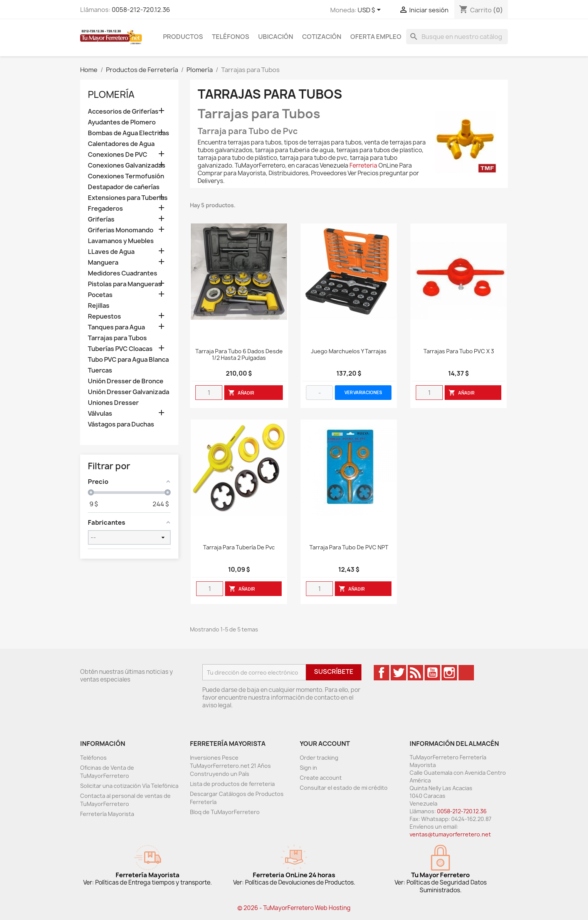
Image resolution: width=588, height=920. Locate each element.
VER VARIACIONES (363, 392)
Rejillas (99, 306)
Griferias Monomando (121, 230)
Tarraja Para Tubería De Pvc (239, 548)
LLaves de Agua (111, 252)
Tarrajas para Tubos (117, 338)
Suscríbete (334, 672)
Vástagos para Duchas (121, 424)
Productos (183, 37)
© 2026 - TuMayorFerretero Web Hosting (294, 908)
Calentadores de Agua (121, 144)
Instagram (449, 673)
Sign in (308, 768)
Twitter (398, 673)
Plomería (111, 94)
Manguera (103, 263)
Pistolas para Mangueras (125, 284)
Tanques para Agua (116, 327)
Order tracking (319, 758)
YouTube (432, 673)
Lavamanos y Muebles (121, 241)
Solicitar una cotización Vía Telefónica (129, 786)
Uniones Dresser (113, 403)
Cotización (322, 37)
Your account (325, 744)
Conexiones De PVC (118, 155)
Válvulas (100, 414)
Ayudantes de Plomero (122, 122)
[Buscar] (457, 37)
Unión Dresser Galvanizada (129, 392)
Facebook (381, 673)
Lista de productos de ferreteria (232, 784)
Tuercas (100, 370)
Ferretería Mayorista (107, 814)
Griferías (101, 219)
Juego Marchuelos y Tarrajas (349, 352)
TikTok (466, 673)
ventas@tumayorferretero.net (450, 834)
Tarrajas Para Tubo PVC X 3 (459, 352)
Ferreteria (363, 165)
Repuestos (104, 316)
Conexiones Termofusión (126, 176)
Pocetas (100, 295)
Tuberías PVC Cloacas (120, 349)
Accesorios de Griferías (123, 112)
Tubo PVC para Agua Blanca (128, 360)
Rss (415, 673)
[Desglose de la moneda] (370, 10)
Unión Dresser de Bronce (126, 381)
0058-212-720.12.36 (141, 10)
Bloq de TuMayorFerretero (225, 812)
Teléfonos (231, 37)
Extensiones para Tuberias (128, 198)
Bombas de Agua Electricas (129, 133)
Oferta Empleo (376, 37)
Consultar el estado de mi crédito (344, 788)
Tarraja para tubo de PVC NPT (349, 548)
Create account (321, 778)
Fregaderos (105, 209)
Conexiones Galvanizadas (127, 165)
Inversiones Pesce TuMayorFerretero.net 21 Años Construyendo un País (230, 766)
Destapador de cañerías (124, 187)
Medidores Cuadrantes (123, 273)
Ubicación (276, 37)
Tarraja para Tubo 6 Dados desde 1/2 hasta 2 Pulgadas (239, 355)
